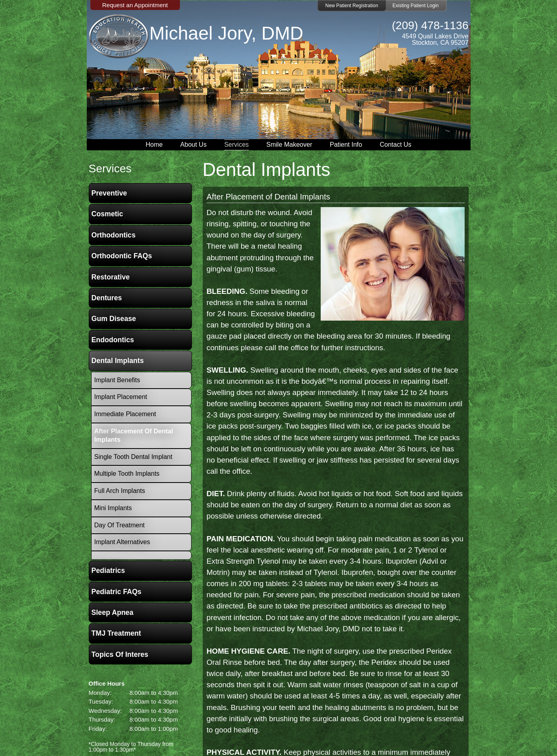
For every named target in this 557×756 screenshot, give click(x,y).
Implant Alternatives (122, 542)
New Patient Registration (352, 6)
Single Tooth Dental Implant (133, 457)
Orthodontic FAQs (122, 256)
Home (154, 145)
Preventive (109, 193)
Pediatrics (108, 570)
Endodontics (113, 340)
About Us (194, 145)
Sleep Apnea (113, 612)
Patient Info (346, 145)
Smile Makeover (289, 145)
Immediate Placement (125, 414)
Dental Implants (118, 361)
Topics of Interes (120, 654)
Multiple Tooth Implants (127, 474)
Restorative (111, 277)
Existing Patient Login (416, 6)
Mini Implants (113, 508)
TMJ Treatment (116, 633)
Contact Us (396, 145)
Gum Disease (114, 319)
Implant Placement (121, 397)
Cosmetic (107, 214)
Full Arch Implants (120, 491)
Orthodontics (114, 235)
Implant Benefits (117, 380)
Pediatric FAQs (117, 592)
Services (237, 145)
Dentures (107, 298)
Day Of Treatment (120, 525)
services (110, 169)
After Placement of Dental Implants (269, 197)
